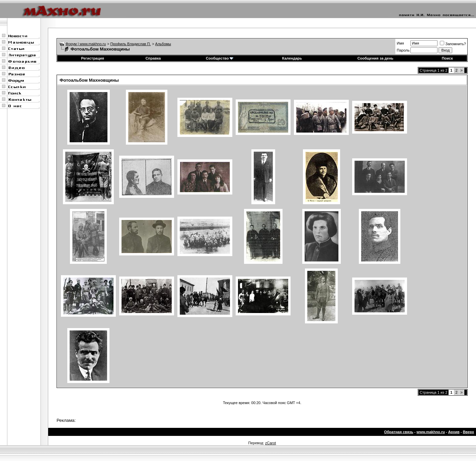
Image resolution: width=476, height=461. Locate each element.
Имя (400, 43)
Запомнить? (453, 44)
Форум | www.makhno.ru (86, 44)
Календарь (292, 58)
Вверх (468, 432)
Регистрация (93, 58)
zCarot (270, 443)
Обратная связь (399, 432)
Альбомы (163, 44)
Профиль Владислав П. (131, 44)
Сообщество (220, 58)
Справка (153, 58)
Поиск (447, 58)
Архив (454, 432)
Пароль (403, 50)
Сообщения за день (375, 58)
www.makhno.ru (431, 432)
